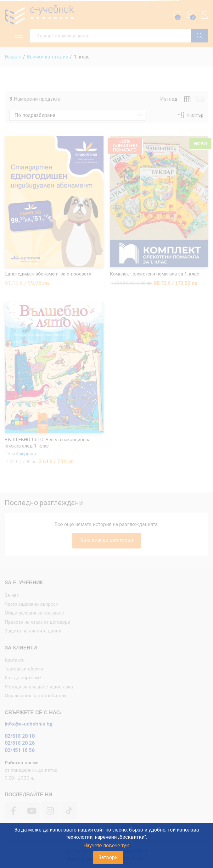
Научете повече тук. (107, 846)
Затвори (108, 857)
